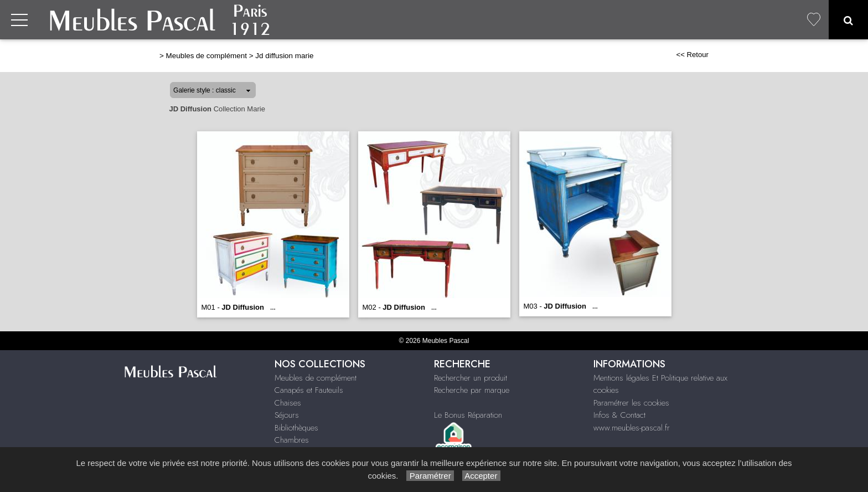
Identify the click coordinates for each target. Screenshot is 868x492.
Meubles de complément (206, 56)
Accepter (481, 476)
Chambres (292, 440)
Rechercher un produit (471, 378)
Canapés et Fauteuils (309, 390)
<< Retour (692, 55)
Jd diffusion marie (284, 56)
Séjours (287, 415)
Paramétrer (430, 476)
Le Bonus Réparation (468, 415)
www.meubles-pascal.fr (632, 428)
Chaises (288, 403)
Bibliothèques (296, 428)
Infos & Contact (619, 415)
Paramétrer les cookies (631, 403)
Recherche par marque (472, 390)
